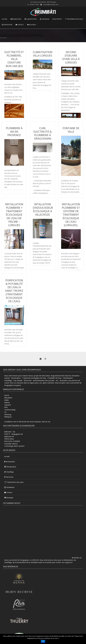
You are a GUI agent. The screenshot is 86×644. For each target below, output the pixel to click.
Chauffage (45, 19)
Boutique (31, 25)
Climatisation (31, 19)
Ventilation (7, 25)
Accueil (5, 19)
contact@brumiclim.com (51, 5)
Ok (43, 641)
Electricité (57, 19)
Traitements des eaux (74, 19)
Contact (20, 25)
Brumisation (16, 19)
